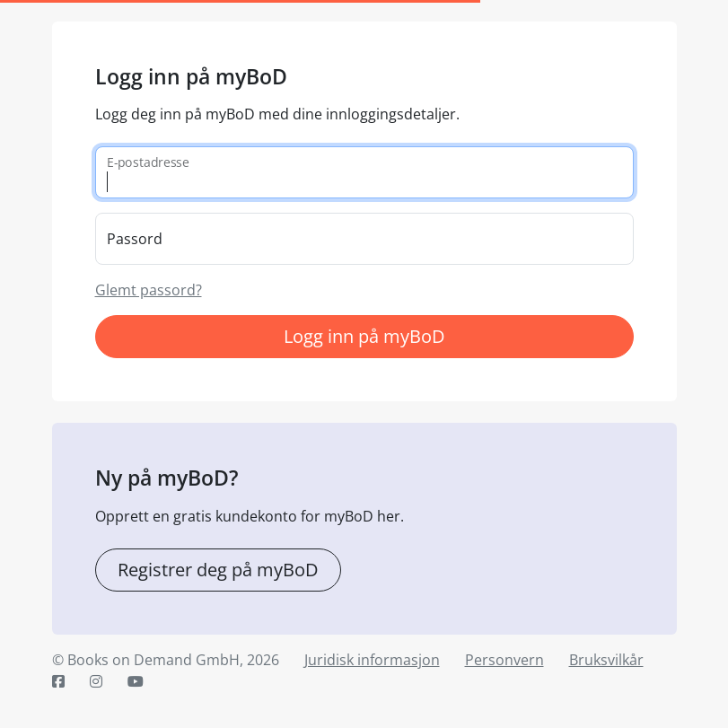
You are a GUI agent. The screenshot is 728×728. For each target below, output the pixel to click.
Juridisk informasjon (372, 660)
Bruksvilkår (606, 660)
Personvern (504, 660)
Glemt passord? (149, 290)
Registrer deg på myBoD (218, 570)
